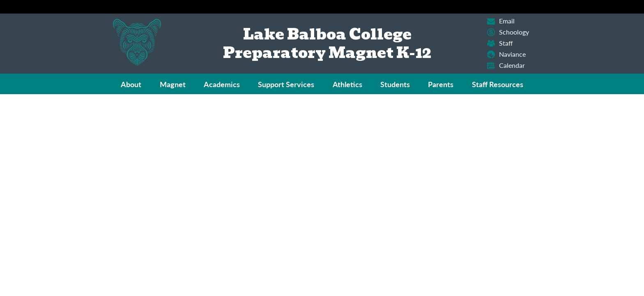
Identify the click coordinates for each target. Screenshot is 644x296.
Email (501, 21)
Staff (500, 43)
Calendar (506, 66)
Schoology (508, 32)
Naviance (506, 54)
